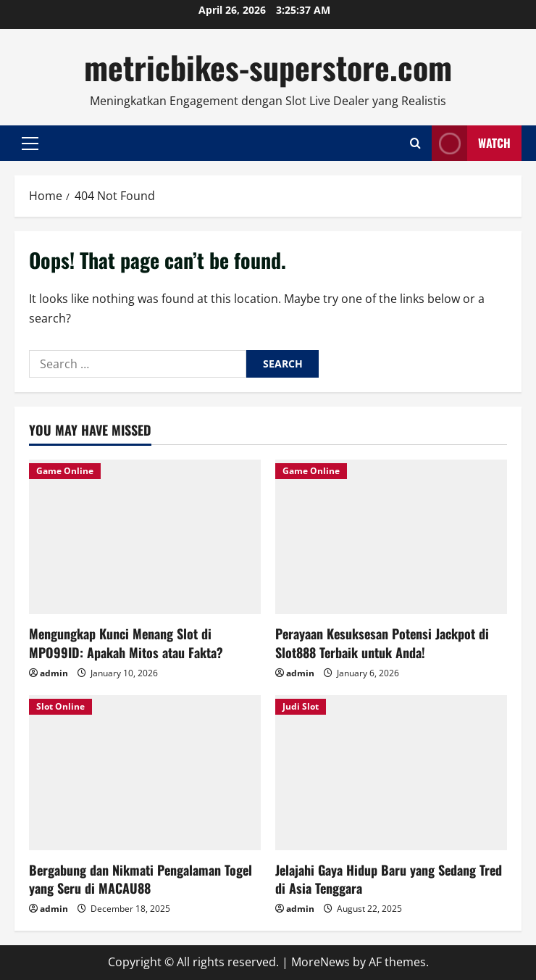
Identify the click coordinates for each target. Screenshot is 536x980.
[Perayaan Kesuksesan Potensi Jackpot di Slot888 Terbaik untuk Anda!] (391, 537)
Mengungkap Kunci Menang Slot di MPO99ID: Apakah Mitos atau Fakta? (126, 643)
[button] (30, 144)
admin (54, 673)
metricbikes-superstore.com (268, 67)
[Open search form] (415, 143)
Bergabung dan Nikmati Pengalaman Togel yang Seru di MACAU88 (141, 879)
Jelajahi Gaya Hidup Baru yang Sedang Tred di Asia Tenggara (389, 879)
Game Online (65, 471)
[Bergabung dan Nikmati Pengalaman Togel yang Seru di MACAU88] (145, 772)
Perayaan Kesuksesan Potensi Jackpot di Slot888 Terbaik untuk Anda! (382, 643)
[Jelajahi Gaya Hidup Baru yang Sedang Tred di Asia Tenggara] (391, 772)
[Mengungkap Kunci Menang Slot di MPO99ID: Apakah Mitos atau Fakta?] (145, 537)
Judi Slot (301, 706)
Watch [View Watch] (471, 143)
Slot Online (60, 706)
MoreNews (321, 962)
